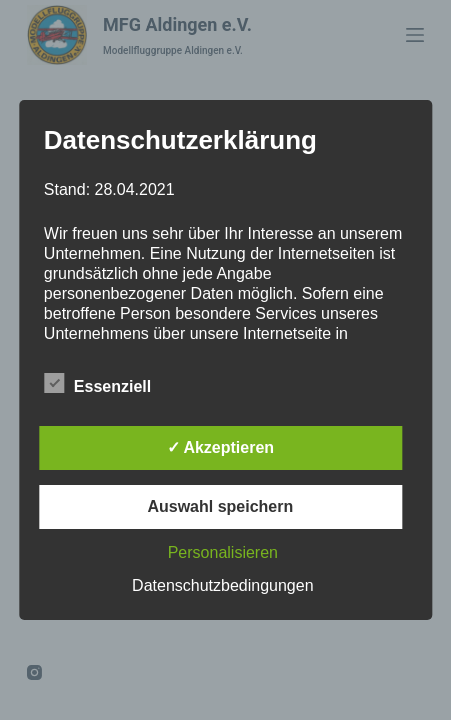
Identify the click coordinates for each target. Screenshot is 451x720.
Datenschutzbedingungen (222, 585)
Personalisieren (223, 552)
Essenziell (97, 383)
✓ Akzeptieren (221, 447)
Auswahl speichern (220, 506)
